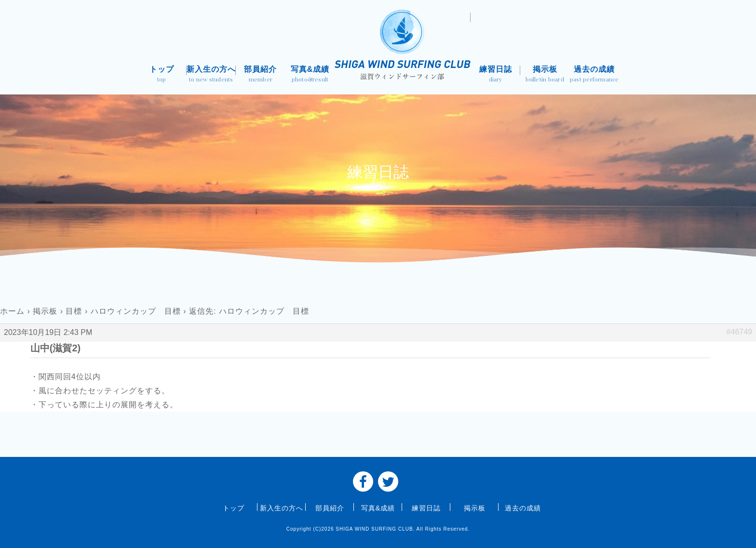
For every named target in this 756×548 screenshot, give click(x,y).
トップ (162, 75)
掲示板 (545, 75)
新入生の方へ (211, 75)
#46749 (739, 332)
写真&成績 (310, 75)
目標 (74, 311)
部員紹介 (261, 75)
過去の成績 (594, 75)
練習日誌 (495, 75)
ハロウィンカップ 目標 (136, 311)
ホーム (12, 311)
